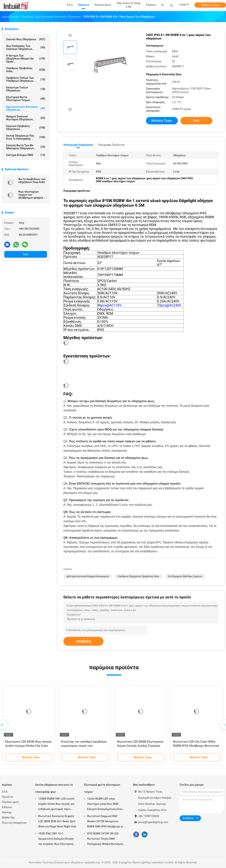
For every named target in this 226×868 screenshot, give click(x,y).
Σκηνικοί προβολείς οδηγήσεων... (26, 128)
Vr (163, 5)
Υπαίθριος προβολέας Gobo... (26, 70)
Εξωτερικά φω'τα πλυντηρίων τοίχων (102, 788)
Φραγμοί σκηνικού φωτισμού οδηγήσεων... (26, 118)
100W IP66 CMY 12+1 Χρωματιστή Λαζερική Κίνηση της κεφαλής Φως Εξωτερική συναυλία (56, 839)
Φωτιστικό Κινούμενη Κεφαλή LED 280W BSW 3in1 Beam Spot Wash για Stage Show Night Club (57, 821)
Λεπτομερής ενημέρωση (78, 145)
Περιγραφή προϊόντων (111, 145)
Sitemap (7, 812)
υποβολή (83, 641)
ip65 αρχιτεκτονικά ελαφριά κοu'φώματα (88, 576)
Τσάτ (26, 254)
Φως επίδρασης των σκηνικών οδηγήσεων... (26, 47)
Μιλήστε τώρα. (210, 5)
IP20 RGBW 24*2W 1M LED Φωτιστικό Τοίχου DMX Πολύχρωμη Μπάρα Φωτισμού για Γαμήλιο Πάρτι (105, 839)
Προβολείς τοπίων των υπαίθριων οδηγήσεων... (26, 79)
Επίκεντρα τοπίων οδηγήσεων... (26, 89)
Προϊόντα (7, 797)
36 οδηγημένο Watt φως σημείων (185, 576)
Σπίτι (5, 792)
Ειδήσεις (7, 807)
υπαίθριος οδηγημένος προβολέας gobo (138, 576)
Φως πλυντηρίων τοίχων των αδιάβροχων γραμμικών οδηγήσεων (32, 195)
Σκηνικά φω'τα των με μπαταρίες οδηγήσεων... (26, 147)
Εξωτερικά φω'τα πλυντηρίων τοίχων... (26, 99)
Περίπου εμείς (10, 802)
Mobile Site (8, 818)
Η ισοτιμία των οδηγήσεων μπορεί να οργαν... (26, 59)
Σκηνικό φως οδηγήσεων (26, 39)
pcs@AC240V (171, 305)
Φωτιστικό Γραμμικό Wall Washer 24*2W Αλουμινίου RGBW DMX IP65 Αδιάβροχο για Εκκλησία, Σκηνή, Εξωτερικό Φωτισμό (106, 822)
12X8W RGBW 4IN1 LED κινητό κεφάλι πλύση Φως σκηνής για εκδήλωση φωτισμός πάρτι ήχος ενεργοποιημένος (56, 804)
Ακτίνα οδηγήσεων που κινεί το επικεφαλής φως (54, 788)
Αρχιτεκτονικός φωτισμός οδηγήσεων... (26, 108)
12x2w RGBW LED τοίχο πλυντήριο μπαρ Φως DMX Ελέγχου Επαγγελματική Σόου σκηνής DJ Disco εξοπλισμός (105, 804)
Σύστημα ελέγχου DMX (26, 155)
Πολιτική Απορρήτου (14, 823)
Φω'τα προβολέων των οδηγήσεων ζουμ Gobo (32, 181)
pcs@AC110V (111, 305)
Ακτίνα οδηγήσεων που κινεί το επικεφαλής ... (26, 137)
